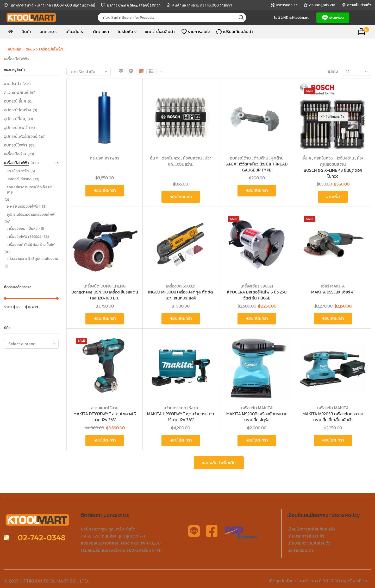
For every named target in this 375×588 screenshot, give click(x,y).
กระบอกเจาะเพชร (105, 158)
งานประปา (12, 84)
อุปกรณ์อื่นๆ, (15, 119)
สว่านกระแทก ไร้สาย (181, 408)
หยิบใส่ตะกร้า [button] (105, 190)
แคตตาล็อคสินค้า (160, 31)
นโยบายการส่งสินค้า (306, 536)
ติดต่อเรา (101, 31)
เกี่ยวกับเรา (75, 31)
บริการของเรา (300, 550)
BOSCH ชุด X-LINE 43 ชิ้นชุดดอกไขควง (333, 173)
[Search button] (241, 18)
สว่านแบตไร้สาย (105, 408)
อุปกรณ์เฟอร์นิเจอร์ (20, 136)
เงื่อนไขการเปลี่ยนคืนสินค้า (311, 529)
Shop (30, 49)
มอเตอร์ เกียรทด (19, 179)
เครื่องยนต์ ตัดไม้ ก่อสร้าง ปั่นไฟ (31, 245)
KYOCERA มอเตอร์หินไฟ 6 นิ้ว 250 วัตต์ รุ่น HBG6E (257, 295)
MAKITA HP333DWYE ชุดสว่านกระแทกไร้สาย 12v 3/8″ (181, 417)
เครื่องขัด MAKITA (257, 408)
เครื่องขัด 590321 (181, 286)
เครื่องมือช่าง (15, 154)
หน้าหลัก (15, 49)
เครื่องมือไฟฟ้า (16, 163)
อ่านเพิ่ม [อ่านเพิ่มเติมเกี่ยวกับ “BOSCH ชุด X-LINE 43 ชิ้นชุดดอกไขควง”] (333, 197)
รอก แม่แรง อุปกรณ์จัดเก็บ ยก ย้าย (29, 190)
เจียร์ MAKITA (333, 286)
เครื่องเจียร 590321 (257, 286)
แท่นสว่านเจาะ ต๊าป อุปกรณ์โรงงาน (32, 259)
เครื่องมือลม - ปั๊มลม (22, 229)
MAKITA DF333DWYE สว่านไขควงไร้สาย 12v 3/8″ (105, 417)
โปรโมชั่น (127, 31)
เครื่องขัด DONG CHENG (105, 286)
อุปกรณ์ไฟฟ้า (15, 145)
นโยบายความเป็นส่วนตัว (309, 543)
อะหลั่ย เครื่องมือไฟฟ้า (23, 206)
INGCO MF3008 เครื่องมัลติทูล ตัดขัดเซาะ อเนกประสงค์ (181, 295)
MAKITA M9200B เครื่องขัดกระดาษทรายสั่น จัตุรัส (257, 417)
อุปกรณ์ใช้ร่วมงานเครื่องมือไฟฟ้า (31, 215)
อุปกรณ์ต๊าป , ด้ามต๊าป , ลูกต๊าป (257, 158)
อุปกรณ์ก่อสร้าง (17, 110)
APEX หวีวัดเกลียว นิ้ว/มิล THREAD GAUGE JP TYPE (257, 167)
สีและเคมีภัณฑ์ (16, 92)
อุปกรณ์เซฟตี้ (16, 127)
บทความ (48, 31)
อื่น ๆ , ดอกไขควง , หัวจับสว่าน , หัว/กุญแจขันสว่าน (181, 161)
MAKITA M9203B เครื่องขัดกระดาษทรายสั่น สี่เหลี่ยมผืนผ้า (333, 417)
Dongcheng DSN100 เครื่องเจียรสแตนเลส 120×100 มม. (105, 295)
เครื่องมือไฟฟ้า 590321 (24, 237)
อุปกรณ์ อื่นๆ (15, 101)
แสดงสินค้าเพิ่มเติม (219, 463)
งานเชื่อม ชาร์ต (18, 171)
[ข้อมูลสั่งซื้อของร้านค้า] (89, 72)
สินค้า (26, 31)
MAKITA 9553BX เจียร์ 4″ (333, 292)
